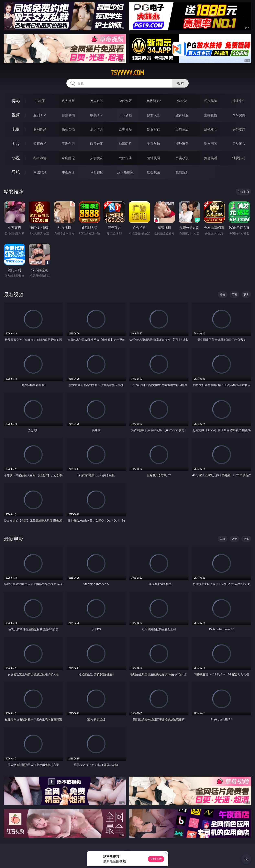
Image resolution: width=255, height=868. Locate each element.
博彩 (16, 101)
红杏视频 (154, 172)
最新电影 (14, 539)
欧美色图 (97, 144)
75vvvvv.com (127, 73)
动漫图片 (125, 144)
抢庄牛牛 (239, 101)
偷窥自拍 (40, 144)
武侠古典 (125, 158)
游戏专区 (125, 101)
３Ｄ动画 (125, 115)
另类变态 (239, 129)
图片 (16, 144)
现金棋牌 (211, 101)
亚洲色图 (68, 144)
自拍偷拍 (68, 115)
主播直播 (211, 115)
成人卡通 (97, 129)
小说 (16, 158)
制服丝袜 (154, 129)
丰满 (223, 539)
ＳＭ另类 (239, 115)
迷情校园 (154, 158)
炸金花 (182, 101)
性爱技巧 (239, 158)
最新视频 (14, 294)
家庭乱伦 (68, 158)
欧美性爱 (125, 129)
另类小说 (182, 158)
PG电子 (40, 101)
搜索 (180, 83)
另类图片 (239, 144)
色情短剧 (182, 172)
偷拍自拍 (68, 129)
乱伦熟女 (211, 129)
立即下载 (156, 859)
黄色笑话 (211, 158)
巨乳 (234, 295)
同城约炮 (40, 172)
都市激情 (40, 158)
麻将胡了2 (154, 101)
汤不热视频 (125, 172)
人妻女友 (97, 158)
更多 (246, 295)
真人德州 (68, 101)
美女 (223, 295)
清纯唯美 (182, 144)
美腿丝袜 (154, 144)
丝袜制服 (182, 115)
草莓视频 (97, 172)
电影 (16, 129)
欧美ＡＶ (97, 115)
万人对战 (97, 101)
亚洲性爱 (40, 129)
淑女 (234, 539)
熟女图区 (211, 144)
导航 (16, 172)
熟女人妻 (154, 115)
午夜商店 (68, 172)
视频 (16, 115)
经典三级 (182, 129)
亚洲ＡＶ (40, 115)
